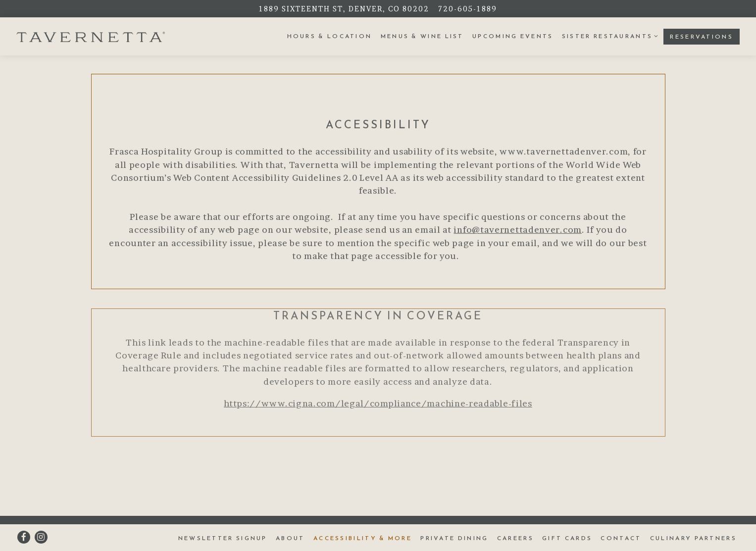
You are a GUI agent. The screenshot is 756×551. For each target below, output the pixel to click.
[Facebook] (24, 537)
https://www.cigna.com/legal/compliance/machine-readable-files (378, 405)
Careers (515, 538)
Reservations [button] (702, 37)
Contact (621, 538)
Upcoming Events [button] (513, 36)
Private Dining (454, 538)
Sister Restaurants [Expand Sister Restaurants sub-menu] (608, 36)
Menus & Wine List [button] (422, 36)
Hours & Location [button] (330, 36)
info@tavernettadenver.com (518, 230)
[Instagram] (41, 537)
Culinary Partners (693, 538)
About (290, 538)
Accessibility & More (363, 538)
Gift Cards (567, 538)
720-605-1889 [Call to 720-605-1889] (468, 9)
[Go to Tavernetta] (344, 9)
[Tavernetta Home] (91, 36)
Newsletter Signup (223, 538)
